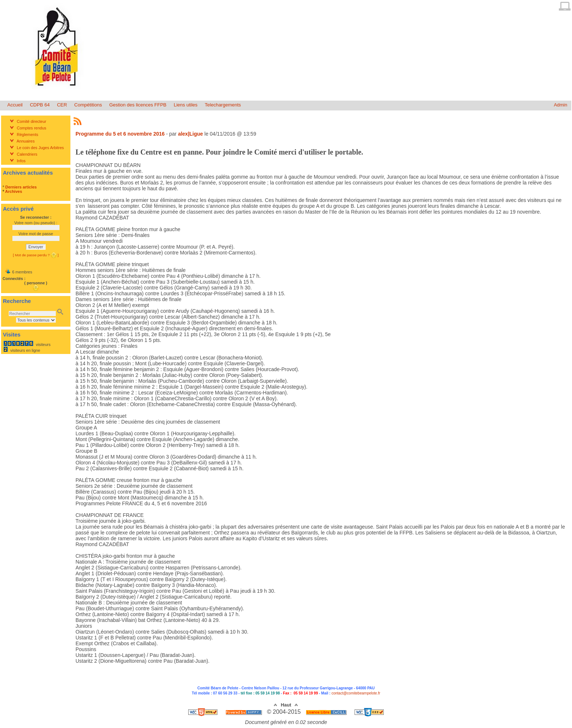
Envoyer (36, 247)
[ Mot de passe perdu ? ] (36, 255)
